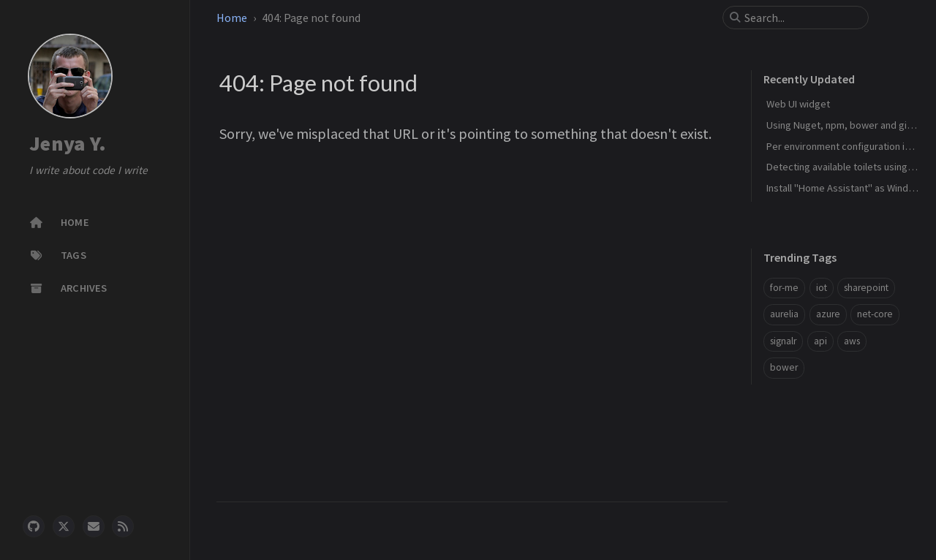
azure (828, 314)
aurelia (784, 314)
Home (232, 18)
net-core (875, 314)
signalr (783, 341)
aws (852, 341)
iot (822, 288)
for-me (784, 288)
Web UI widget (798, 104)
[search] (801, 18)
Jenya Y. (68, 143)
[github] (34, 526)
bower (784, 367)
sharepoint (866, 288)
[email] (94, 526)
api (820, 341)
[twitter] (64, 526)
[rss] (123, 526)
